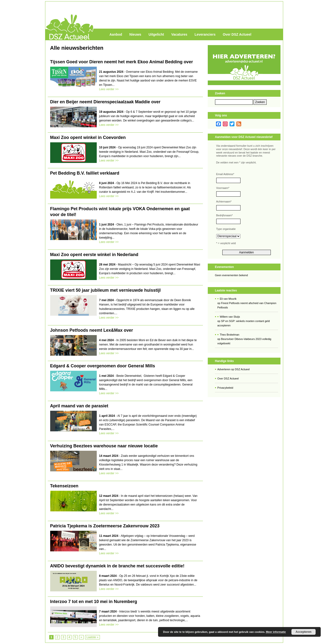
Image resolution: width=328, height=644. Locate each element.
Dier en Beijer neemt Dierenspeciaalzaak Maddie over (105, 102)
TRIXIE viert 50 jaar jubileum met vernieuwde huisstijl (105, 290)
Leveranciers (205, 34)
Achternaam (224, 201)
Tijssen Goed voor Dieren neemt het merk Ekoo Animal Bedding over (122, 62)
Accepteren (303, 632)
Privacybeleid (225, 388)
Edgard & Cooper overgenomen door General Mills (103, 366)
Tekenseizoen (64, 486)
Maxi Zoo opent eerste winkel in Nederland (94, 255)
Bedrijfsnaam (224, 215)
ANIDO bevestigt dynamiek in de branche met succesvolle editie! (117, 566)
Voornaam (223, 188)
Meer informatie (276, 632)
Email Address (225, 174)
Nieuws (135, 34)
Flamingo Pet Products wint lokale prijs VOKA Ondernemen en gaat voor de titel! (120, 212)
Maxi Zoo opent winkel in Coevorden (88, 137)
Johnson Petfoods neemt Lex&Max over (92, 330)
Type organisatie (226, 229)
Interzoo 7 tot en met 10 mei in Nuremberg (94, 602)
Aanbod (116, 34)
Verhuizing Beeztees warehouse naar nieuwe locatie (104, 446)
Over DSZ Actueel (237, 34)
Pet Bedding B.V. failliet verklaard (85, 173)
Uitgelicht (156, 34)
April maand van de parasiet (79, 406)
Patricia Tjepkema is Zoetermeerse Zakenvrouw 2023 (105, 526)
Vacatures (179, 34)
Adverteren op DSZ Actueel (234, 369)
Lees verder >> (109, 89)
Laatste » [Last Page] (92, 637)
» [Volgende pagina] (81, 637)
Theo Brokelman (230, 335)
